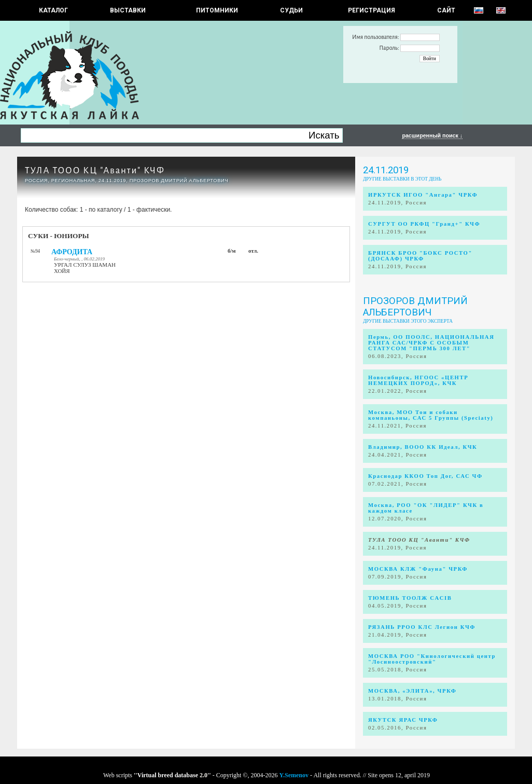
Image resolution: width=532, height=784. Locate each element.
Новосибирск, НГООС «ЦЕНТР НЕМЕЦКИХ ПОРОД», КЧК (418, 380)
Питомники (217, 10)
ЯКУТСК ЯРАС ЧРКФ (403, 720)
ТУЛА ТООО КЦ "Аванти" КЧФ (95, 170)
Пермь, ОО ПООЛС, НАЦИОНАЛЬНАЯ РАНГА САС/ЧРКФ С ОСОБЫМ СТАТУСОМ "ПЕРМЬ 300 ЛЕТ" (431, 343)
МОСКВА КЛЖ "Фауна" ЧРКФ (418, 569)
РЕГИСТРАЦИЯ (372, 10)
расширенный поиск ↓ (432, 135)
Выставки (128, 10)
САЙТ (446, 10)
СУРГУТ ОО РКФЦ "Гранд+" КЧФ (424, 224)
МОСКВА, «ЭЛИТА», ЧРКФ (412, 691)
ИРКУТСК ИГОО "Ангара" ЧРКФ (423, 195)
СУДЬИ (291, 10)
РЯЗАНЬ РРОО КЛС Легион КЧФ (422, 627)
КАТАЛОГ (53, 10)
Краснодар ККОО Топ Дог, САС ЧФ (425, 476)
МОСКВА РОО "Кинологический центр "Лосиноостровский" (432, 659)
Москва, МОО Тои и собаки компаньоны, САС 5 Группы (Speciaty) (431, 415)
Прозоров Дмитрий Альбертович (415, 307)
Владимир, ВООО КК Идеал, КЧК (423, 447)
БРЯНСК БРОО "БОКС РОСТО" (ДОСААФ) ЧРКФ (420, 256)
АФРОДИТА (72, 252)
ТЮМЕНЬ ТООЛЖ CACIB (410, 598)
